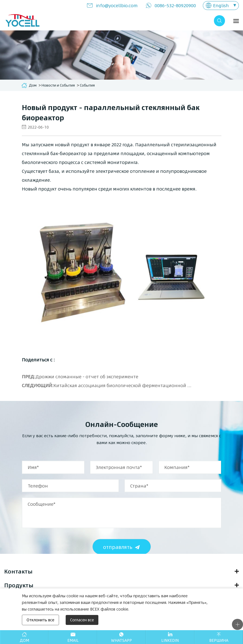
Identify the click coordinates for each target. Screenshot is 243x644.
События (87, 85)
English (221, 5)
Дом (33, 85)
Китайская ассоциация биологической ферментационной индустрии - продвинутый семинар (123, 385)
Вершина (219, 640)
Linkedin (170, 640)
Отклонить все (40, 620)
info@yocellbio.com (117, 5)
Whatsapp (121, 640)
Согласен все (82, 620)
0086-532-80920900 (175, 5)
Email (73, 640)
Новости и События (58, 85)
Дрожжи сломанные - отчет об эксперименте (87, 376)
